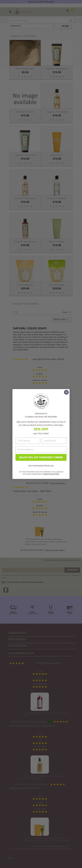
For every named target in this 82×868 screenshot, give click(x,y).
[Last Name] (54, 441)
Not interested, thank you (41, 466)
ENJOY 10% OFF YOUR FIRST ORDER (41, 457)
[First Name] (28, 441)
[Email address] (41, 450)
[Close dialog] (66, 392)
